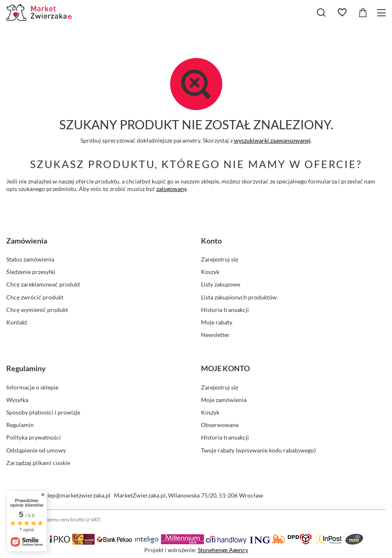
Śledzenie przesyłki (31, 272)
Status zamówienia (30, 259)
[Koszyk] (363, 13)
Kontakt (17, 322)
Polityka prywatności (34, 437)
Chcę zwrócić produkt (35, 297)
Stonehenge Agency (223, 550)
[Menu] (383, 13)
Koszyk (210, 272)
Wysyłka (17, 400)
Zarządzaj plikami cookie (38, 463)
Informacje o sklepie (32, 387)
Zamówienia (27, 241)
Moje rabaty (217, 322)
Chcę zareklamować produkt (43, 284)
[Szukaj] (321, 13)
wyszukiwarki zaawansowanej (272, 140)
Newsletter (215, 335)
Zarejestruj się (220, 259)
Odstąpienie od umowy (36, 450)
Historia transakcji (225, 310)
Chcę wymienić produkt (37, 310)
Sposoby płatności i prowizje (43, 412)
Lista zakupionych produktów (239, 297)
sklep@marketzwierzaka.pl (76, 495)
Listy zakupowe (221, 284)
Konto (211, 241)
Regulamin (20, 425)
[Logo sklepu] (40, 13)
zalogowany (171, 189)
